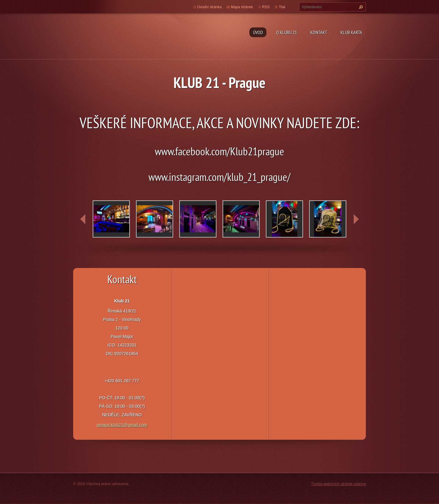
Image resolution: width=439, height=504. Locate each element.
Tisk (282, 7)
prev (83, 219)
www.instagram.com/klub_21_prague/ (220, 177)
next (356, 219)
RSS (266, 7)
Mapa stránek (242, 7)
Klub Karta (351, 32)
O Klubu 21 (287, 32)
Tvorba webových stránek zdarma (338, 484)
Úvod (258, 32)
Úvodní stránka (210, 7)
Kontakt (319, 32)
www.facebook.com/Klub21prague (220, 151)
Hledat (360, 7)
